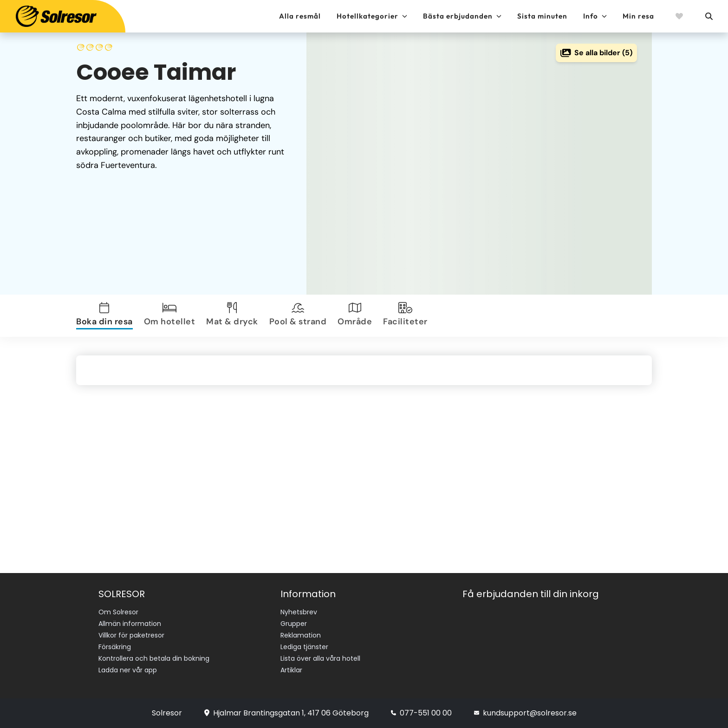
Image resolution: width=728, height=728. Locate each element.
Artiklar (291, 670)
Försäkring (115, 647)
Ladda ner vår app (128, 670)
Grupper (294, 624)
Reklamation (301, 635)
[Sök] (708, 16)
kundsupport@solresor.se (525, 713)
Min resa (638, 16)
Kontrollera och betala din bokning (154, 658)
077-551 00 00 (421, 713)
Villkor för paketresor (131, 635)
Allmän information (130, 624)
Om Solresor (118, 612)
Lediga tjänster (304, 647)
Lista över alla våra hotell (320, 658)
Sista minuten (542, 16)
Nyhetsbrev (299, 612)
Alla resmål (300, 16)
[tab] (106, 316)
